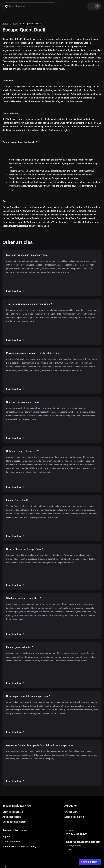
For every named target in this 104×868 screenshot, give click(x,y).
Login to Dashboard (13, 812)
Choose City (71, 812)
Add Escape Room (12, 817)
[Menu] (94, 6)
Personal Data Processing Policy (19, 847)
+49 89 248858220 (76, 834)
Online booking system (14, 822)
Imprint (6, 837)
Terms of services (12, 842)
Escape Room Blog (74, 817)
